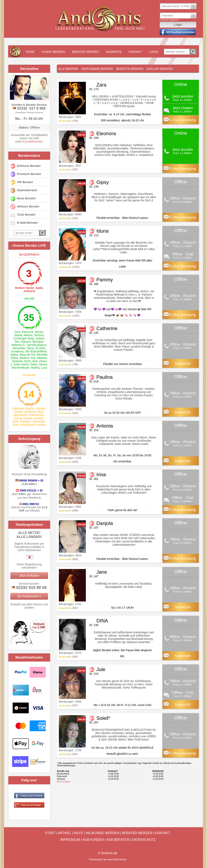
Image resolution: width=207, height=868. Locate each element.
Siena (30, 348)
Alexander (19, 348)
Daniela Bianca (37, 345)
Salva (34, 364)
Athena (28, 335)
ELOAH (40, 348)
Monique (38, 342)
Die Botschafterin (36, 351)
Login (153, 52)
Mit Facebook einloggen (178, 32)
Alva (35, 361)
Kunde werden (53, 52)
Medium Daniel (24, 288)
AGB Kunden (93, 840)
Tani (17, 342)
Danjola (105, 523)
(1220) (69, 316)
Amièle (18, 412)
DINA (102, 621)
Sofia (17, 364)
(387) (68, 169)
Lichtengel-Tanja (24, 338)
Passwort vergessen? (169, 20)
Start (50, 833)
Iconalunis (17, 351)
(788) (68, 364)
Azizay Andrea (23, 418)
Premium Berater (29, 174)
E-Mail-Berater (28, 223)
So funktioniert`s (29, 596)
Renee (39, 332)
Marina (35, 368)
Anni (16, 425)
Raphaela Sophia (23, 408)
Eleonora (28, 332)
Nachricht (183, 364)
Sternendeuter (20, 368)
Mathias (25, 421)
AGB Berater (118, 840)
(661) (68, 754)
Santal (18, 335)
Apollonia (30, 412)
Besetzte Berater (130, 69)
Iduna (102, 231)
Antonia (105, 426)
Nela (16, 421)
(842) (68, 608)
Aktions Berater (28, 206)
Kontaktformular (33, 141)
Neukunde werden (102, 833)
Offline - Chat (183, 254)
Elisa (40, 412)
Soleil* (103, 718)
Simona (39, 335)
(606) (68, 462)
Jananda (17, 361)
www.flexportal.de (116, 859)
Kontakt (135, 52)
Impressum (70, 840)
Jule (101, 669)
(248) (68, 121)
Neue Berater (26, 198)
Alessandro (20, 415)
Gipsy (103, 182)
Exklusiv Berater (29, 166)
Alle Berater (68, 69)
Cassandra (38, 421)
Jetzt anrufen (183, 96)
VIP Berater (25, 182)
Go (193, 52)
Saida (39, 288)
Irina (101, 474)
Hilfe (78, 833)
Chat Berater (26, 214)
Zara (17, 332)
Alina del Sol (27, 355)
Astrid (25, 364)
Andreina (29, 291)
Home (30, 52)
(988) (68, 511)
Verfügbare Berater (97, 69)
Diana (14, 358)
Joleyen (41, 408)
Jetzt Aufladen (29, 576)
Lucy (44, 368)
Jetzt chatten (183, 108)
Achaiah (39, 418)
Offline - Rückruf (183, 198)
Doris (27, 361)
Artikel (65, 833)
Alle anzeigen (64, 782)
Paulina (105, 377)
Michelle (42, 355)
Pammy (105, 280)
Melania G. (18, 345)
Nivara (43, 364)
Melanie (42, 358)
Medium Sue (28, 358)
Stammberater (27, 190)
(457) (68, 705)
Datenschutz (144, 840)
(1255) (69, 267)
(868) (68, 559)
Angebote (114, 52)
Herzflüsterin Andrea (33, 425)
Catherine (107, 328)
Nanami (26, 342)
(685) (68, 657)
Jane (102, 572)
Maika (14, 355)
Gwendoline (37, 415)
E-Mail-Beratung (183, 120)
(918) (68, 218)
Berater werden (85, 52)
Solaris (40, 338)
